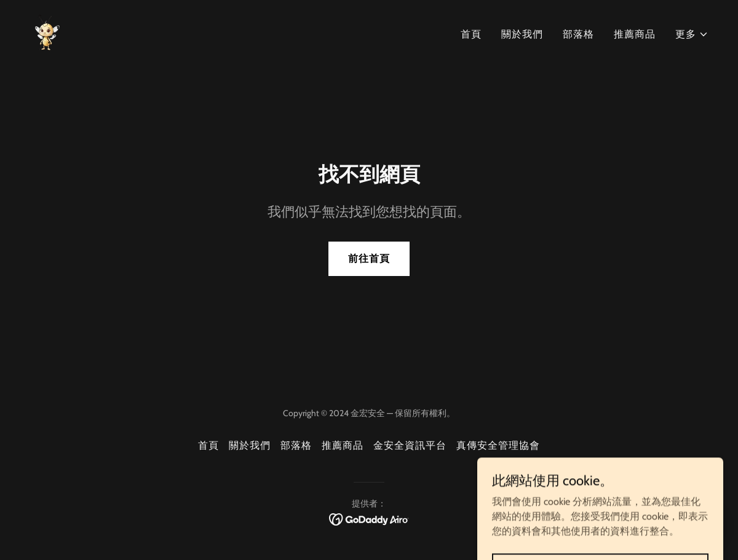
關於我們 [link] (522, 34)
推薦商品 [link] (635, 34)
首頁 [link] (471, 34)
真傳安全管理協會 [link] (498, 445)
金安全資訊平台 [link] (410, 445)
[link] (47, 32)
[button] (692, 34)
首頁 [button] (208, 445)
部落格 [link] (578, 34)
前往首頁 (369, 258)
